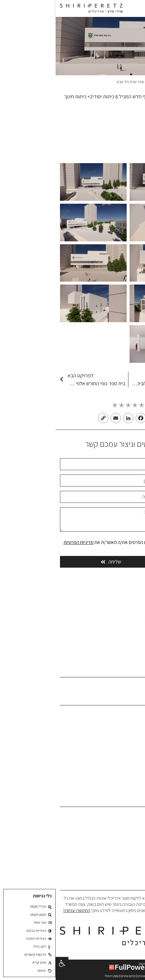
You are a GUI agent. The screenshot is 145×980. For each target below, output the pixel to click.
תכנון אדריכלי (129, 815)
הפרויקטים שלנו (127, 740)
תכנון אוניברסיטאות (124, 851)
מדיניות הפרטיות (23, 542)
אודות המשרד (129, 722)
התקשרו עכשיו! (21, 910)
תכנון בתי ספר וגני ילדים (121, 842)
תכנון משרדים (129, 824)
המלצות (134, 749)
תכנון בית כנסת (128, 869)
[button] (6, 963)
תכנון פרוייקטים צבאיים (122, 860)
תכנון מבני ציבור (128, 832)
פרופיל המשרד (128, 731)
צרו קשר (134, 767)
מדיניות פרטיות (128, 785)
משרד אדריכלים (128, 82)
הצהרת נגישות (128, 776)
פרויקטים (105, 82)
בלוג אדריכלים (129, 758)
